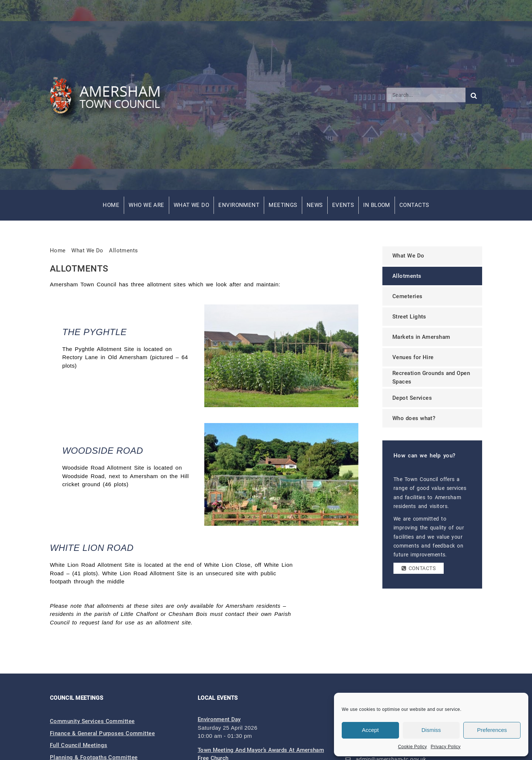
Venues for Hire (413, 357)
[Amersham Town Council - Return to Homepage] (109, 95)
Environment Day (219, 719)
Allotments (124, 251)
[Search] (426, 95)
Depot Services (412, 398)
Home (111, 205)
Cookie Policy (412, 747)
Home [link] (58, 251)
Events (343, 205)
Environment (239, 205)
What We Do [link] (87, 251)
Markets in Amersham (421, 337)
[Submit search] (474, 96)
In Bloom (377, 205)
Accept (370, 730)
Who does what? (414, 418)
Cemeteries (407, 296)
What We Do (192, 205)
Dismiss (431, 730)
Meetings (283, 205)
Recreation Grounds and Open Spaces (431, 377)
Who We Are (146, 205)
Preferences (492, 730)
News (315, 205)
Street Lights (409, 317)
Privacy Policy (446, 747)
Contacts (414, 205)
